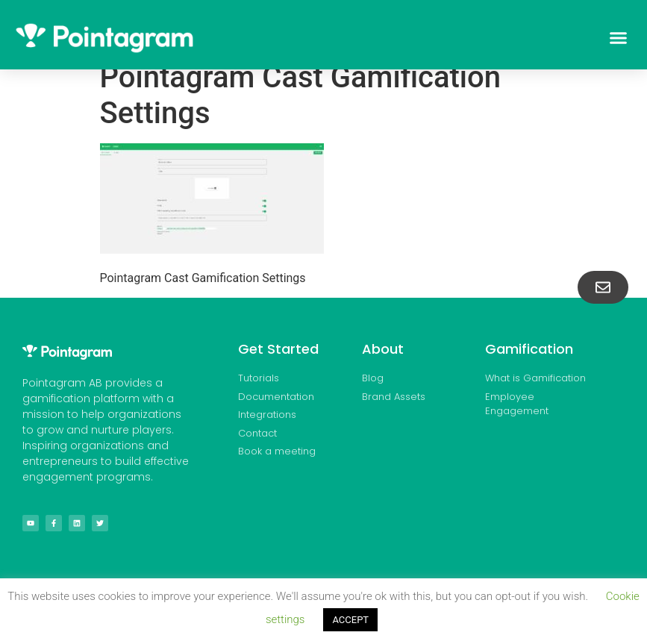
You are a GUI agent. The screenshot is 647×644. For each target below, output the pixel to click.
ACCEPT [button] (350, 620)
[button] (618, 38)
